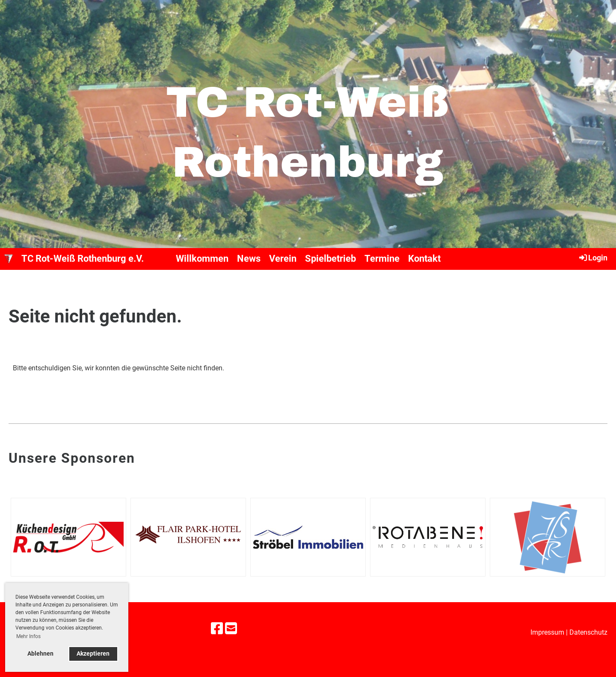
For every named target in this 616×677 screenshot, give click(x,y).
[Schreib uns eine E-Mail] (231, 629)
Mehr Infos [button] (28, 636)
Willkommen (202, 259)
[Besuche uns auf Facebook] (217, 629)
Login (593, 257)
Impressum (547, 632)
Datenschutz (588, 632)
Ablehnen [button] (40, 654)
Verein (283, 259)
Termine (382, 259)
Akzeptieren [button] (93, 654)
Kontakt (424, 259)
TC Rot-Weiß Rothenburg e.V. (83, 259)
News (249, 259)
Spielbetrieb (330, 259)
